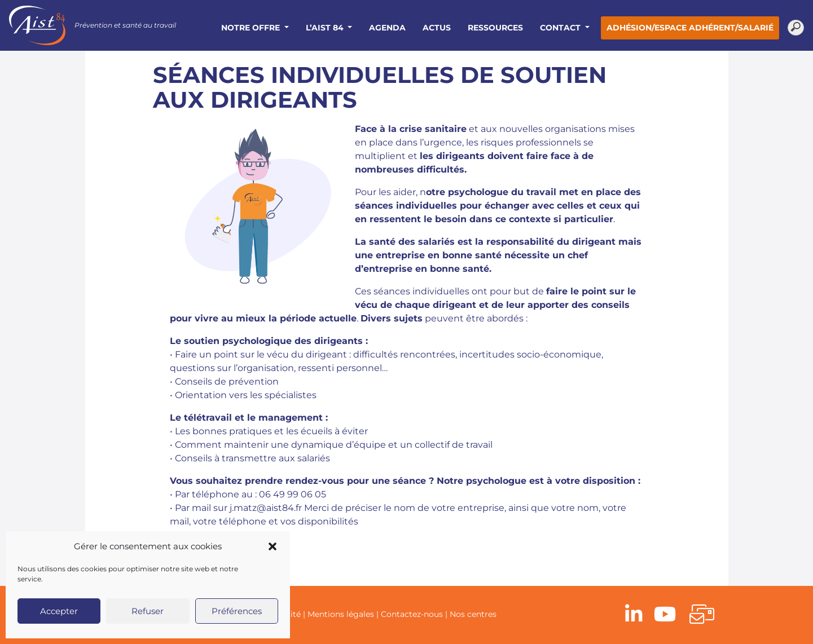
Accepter (59, 611)
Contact (561, 28)
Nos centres (473, 614)
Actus (437, 28)
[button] (273, 546)
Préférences (237, 611)
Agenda (387, 28)
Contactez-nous (412, 614)
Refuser (148, 611)
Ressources (495, 28)
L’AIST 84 (326, 28)
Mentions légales (341, 614)
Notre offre (252, 28)
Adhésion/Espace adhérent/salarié (690, 28)
